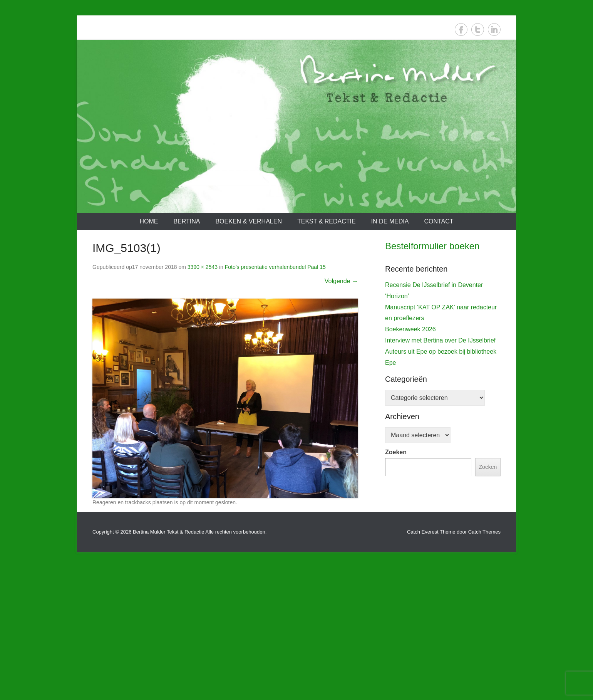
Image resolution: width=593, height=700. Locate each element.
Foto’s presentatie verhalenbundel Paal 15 (275, 267)
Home (149, 221)
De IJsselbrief (408, 406)
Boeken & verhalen (249, 221)
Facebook (461, 29)
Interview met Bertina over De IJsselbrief (440, 494)
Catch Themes (484, 665)
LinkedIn (494, 29)
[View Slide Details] (443, 335)
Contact (439, 221)
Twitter (478, 29)
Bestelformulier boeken (432, 246)
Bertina (187, 221)
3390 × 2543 (203, 267)
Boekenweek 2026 (410, 483)
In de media (390, 221)
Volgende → (341, 281)
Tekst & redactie (327, 221)
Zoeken (396, 606)
